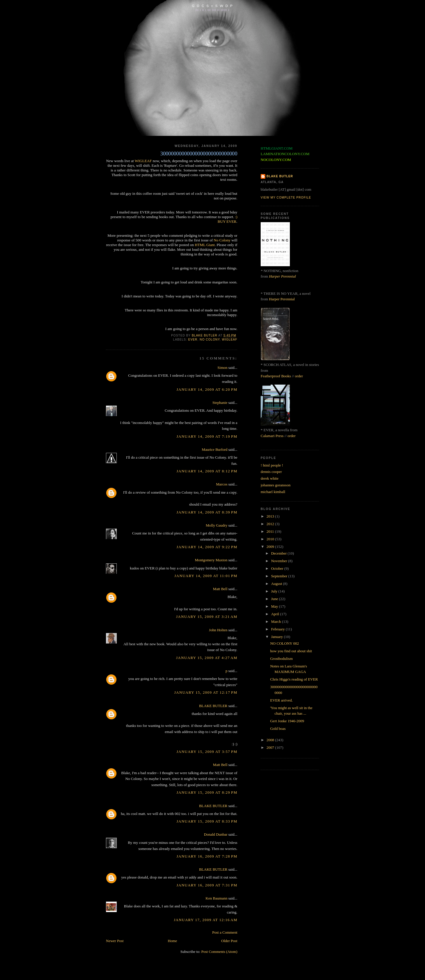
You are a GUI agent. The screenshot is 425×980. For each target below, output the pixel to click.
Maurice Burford (215, 449)
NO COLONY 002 (284, 643)
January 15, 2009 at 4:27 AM (207, 658)
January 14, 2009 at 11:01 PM (206, 576)
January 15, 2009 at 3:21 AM (207, 617)
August (277, 584)
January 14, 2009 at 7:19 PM (207, 436)
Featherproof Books (276, 376)
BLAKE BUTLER (213, 706)
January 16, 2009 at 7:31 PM (207, 885)
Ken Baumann (216, 898)
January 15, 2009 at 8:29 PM (207, 792)
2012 (271, 524)
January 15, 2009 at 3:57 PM (207, 752)
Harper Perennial (283, 276)
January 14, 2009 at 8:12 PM (207, 471)
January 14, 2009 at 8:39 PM (207, 512)
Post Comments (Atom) (219, 952)
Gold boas (278, 729)
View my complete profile (286, 198)
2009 (271, 547)
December (279, 553)
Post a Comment (225, 932)
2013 (271, 516)
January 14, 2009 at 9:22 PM (207, 547)
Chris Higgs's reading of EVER (294, 679)
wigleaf (230, 340)
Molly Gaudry (217, 525)
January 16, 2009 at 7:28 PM (207, 856)
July (275, 591)
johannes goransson (276, 485)
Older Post (229, 941)
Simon (222, 368)
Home (173, 941)
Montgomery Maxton (211, 560)
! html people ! (272, 465)
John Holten (218, 630)
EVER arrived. (281, 700)
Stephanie (220, 403)
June (275, 599)
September (280, 576)
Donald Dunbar (216, 834)
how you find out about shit (291, 651)
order (299, 376)
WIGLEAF (143, 161)
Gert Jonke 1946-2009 (287, 721)
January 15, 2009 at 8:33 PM (207, 821)
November (280, 561)
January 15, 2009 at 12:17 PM (206, 692)
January (278, 637)
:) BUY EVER (228, 219)
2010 (271, 539)
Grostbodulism (281, 659)
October (278, 568)
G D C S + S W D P (212, 6)
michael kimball (273, 492)
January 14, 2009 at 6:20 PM (207, 389)
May (275, 606)
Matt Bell (220, 589)
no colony (210, 340)
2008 (271, 740)
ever (193, 340)
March (277, 622)
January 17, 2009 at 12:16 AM (205, 920)
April (276, 614)
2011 (271, 531)
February (278, 629)
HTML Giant (205, 245)
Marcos (222, 484)
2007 (271, 747)
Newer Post (115, 941)
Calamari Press (272, 436)
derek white (270, 478)
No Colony (222, 240)
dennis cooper (271, 472)
